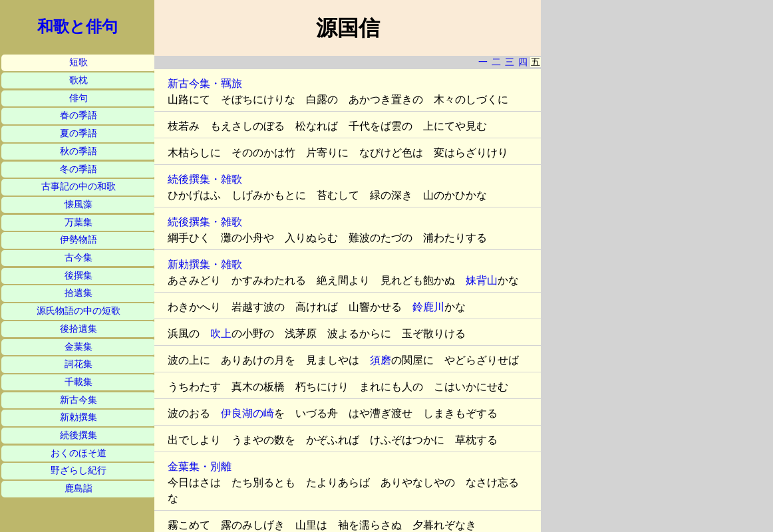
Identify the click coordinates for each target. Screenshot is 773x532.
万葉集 (78, 222)
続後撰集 (78, 435)
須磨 (381, 360)
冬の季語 (78, 169)
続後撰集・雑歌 (205, 179)
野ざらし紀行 (78, 470)
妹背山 (482, 280)
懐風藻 (78, 204)
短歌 (78, 62)
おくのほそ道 (78, 453)
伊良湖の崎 (247, 413)
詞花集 (78, 364)
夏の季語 (78, 133)
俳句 (78, 98)
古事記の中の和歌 (78, 187)
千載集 (78, 382)
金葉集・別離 (200, 466)
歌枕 (78, 80)
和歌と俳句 (77, 27)
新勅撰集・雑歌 (205, 264)
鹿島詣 (78, 488)
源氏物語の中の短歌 (78, 311)
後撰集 (78, 276)
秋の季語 (78, 151)
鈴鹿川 (428, 307)
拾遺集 (78, 293)
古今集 (78, 258)
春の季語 (78, 115)
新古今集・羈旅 (205, 83)
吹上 (221, 333)
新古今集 (78, 400)
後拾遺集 (78, 329)
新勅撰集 (78, 417)
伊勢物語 (78, 240)
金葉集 (78, 347)
